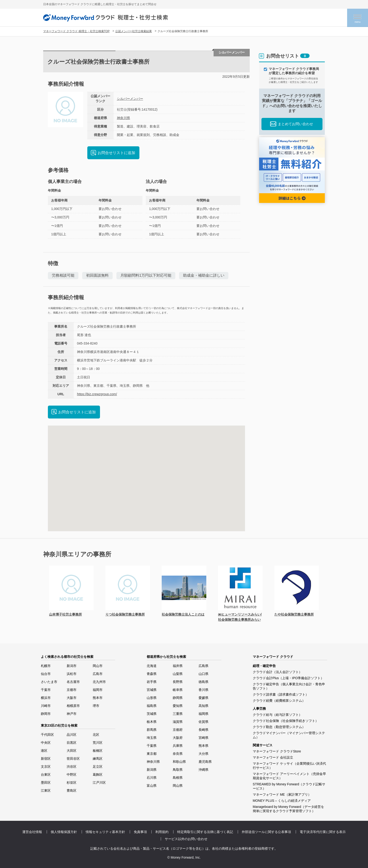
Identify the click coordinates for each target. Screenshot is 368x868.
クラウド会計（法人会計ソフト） (277, 672)
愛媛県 (203, 698)
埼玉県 (152, 738)
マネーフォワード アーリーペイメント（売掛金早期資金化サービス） (289, 776)
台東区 (46, 775)
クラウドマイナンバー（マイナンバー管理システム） (289, 735)
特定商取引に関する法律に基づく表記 (205, 832)
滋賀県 (178, 722)
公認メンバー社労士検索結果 (134, 31)
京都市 (72, 690)
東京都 (152, 754)
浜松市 (72, 674)
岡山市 (98, 666)
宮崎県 (203, 738)
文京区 (46, 767)
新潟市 (72, 666)
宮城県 (152, 690)
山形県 (152, 698)
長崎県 (203, 730)
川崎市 (46, 706)
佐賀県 (203, 722)
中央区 (46, 743)
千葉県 (152, 746)
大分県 (203, 754)
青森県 (152, 674)
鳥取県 (178, 770)
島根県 (178, 778)
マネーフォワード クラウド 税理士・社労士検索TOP (76, 31)
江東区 (46, 790)
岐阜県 (178, 690)
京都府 (178, 730)
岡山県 (178, 786)
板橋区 (98, 751)
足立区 (98, 767)
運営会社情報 (32, 832)
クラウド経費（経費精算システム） (279, 701)
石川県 (152, 778)
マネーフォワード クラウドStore (277, 751)
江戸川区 (99, 783)
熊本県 (203, 746)
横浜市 (46, 698)
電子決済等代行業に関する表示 (323, 832)
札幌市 (46, 666)
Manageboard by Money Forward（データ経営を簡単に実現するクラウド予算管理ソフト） (288, 809)
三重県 (178, 714)
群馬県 (152, 730)
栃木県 (152, 722)
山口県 (203, 674)
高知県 (203, 706)
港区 (44, 751)
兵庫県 (178, 746)
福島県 (152, 706)
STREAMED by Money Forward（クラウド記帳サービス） (289, 786)
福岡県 (203, 714)
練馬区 (98, 759)
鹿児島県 (205, 762)
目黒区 (72, 743)
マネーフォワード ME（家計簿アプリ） (282, 794)
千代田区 (47, 735)
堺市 (96, 706)
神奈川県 (123, 118)
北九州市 (99, 682)
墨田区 (46, 783)
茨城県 (152, 714)
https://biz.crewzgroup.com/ (97, 394)
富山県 (152, 786)
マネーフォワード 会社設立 (273, 757)
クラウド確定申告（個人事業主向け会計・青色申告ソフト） (289, 686)
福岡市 (98, 690)
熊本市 (98, 698)
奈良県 (178, 754)
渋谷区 (72, 767)
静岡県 (178, 698)
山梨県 (178, 674)
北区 (96, 735)
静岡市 (46, 714)
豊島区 (72, 790)
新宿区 (46, 759)
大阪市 (72, 698)
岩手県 (152, 682)
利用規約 (162, 832)
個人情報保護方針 (64, 832)
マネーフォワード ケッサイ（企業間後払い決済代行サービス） (289, 766)
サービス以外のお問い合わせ (186, 839)
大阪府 (178, 738)
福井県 (178, 666)
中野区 (72, 775)
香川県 (203, 690)
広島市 (98, 674)
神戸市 (72, 714)
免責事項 (140, 832)
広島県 (203, 666)
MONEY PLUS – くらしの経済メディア (282, 801)
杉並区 (72, 783)
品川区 (72, 735)
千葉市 (46, 690)
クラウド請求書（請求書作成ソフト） (281, 694)
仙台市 (46, 674)
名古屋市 (73, 682)
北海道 (152, 666)
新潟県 (152, 770)
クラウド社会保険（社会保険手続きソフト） (286, 721)
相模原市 (73, 706)
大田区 (72, 751)
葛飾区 (98, 775)
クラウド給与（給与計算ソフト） (277, 715)
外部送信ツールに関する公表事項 (266, 832)
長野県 (178, 682)
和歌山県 (179, 762)
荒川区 (98, 743)
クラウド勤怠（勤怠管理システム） (279, 727)
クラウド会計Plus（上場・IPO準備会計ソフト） (288, 678)
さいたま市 (49, 682)
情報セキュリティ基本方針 (105, 832)
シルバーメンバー (130, 99)
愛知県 (178, 706)
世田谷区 (73, 759)
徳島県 (203, 682)
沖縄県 (203, 770)
